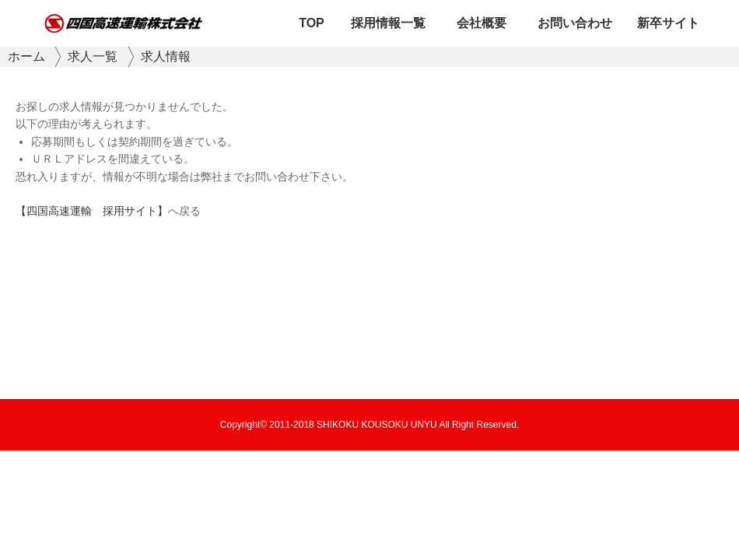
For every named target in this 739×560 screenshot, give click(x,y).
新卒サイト (668, 23)
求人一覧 (93, 56)
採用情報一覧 (388, 23)
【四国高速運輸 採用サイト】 (92, 211)
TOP (312, 23)
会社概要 (482, 23)
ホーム (26, 56)
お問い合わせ (575, 23)
